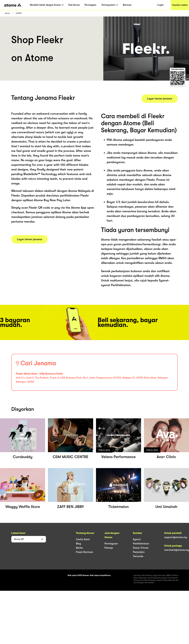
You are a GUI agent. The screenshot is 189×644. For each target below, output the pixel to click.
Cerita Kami (83, 539)
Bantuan (127, 5)
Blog (79, 544)
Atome (7, 13)
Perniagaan (90, 5)
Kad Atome (74, 5)
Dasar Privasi (141, 548)
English (161, 5)
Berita (79, 548)
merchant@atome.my (177, 550)
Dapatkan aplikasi (180, 5)
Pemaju (109, 548)
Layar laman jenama (29, 239)
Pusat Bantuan (85, 552)
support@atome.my (176, 537)
